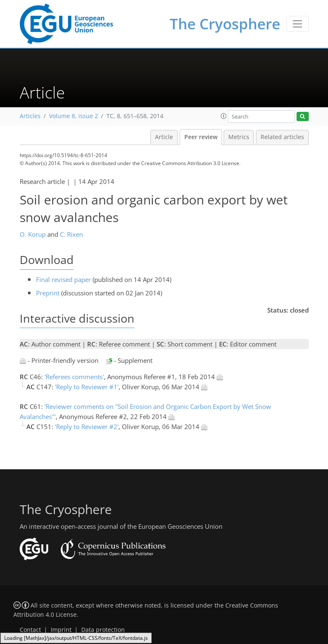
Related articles (282, 137)
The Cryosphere (225, 24)
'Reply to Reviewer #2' (87, 427)
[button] (224, 116)
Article (164, 137)
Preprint (48, 293)
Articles (30, 116)
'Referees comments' (74, 377)
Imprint (61, 630)
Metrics (239, 137)
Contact (30, 630)
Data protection (103, 630)
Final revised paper (63, 279)
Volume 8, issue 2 (74, 116)
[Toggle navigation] (298, 24)
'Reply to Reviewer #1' (87, 387)
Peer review (201, 137)
